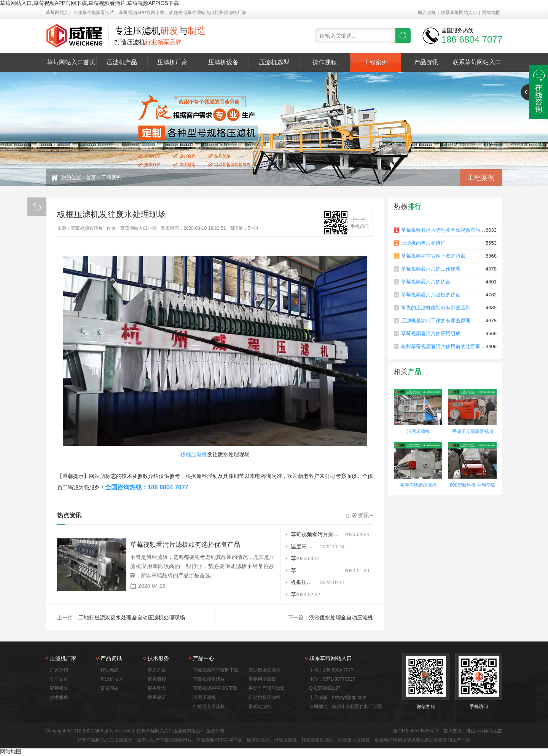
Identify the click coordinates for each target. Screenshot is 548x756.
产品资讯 (426, 62)
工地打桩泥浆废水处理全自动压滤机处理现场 (132, 618)
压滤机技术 (112, 680)
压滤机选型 (274, 62)
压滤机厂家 (172, 62)
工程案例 (376, 62)
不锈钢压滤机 (262, 680)
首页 (91, 177)
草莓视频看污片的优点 (426, 282)
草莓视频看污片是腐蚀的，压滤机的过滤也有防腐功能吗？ (304, 595)
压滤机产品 (122, 62)
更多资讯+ (359, 516)
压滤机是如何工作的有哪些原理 (436, 321)
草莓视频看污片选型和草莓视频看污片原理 (448, 230)
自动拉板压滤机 (264, 698)
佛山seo (474, 732)
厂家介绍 (59, 671)
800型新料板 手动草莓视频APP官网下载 (472, 486)
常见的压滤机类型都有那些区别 (436, 308)
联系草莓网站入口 (459, 13)
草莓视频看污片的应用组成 (431, 333)
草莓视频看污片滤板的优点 (431, 295)
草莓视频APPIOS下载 (215, 689)
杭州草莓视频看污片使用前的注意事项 (443, 346)
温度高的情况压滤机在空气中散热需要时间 (304, 547)
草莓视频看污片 (209, 680)
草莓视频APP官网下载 (216, 671)
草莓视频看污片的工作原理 (431, 269)
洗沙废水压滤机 (264, 671)
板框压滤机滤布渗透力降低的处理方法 (304, 583)
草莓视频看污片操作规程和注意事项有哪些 (304, 535)
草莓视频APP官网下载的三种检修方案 (304, 559)
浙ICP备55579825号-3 (416, 732)
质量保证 (157, 698)
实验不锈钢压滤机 (418, 485)
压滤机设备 (223, 62)
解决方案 (157, 671)
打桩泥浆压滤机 (209, 707)
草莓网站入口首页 (71, 62)
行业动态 (110, 671)
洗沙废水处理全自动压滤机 (341, 618)
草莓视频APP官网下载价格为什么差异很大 (304, 571)
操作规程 (325, 62)
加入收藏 (427, 13)
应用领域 (59, 689)
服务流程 (157, 680)
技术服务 (59, 698)
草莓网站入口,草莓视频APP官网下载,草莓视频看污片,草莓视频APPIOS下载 (89, 3)
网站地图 (491, 13)
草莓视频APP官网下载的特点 (433, 256)
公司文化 (59, 680)
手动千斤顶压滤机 (267, 689)
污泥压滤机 (418, 431)
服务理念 (157, 689)
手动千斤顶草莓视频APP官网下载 (473, 432)
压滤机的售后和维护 (423, 243)
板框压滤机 (194, 454)
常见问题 (110, 689)
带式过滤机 (260, 707)
